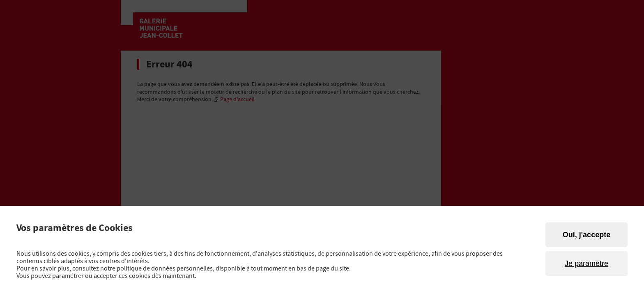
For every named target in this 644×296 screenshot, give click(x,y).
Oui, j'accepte (586, 235)
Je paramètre (586, 264)
